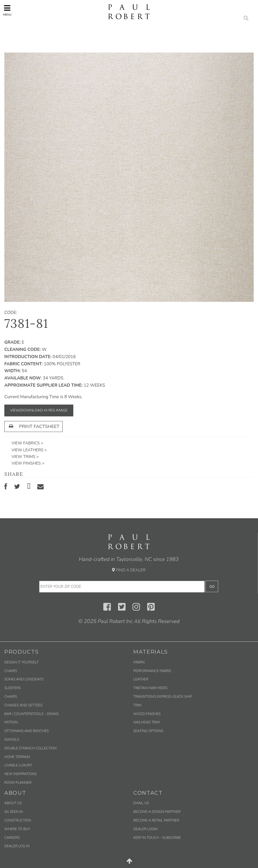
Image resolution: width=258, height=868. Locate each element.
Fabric (139, 662)
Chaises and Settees (23, 705)
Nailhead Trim (146, 722)
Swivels (12, 740)
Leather (141, 679)
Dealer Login (145, 829)
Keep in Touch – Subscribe (157, 838)
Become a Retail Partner (156, 820)
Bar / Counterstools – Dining (32, 714)
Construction (18, 820)
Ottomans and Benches (27, 731)
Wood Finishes (147, 714)
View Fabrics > (27, 443)
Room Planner (18, 783)
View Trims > (25, 457)
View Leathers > (29, 450)
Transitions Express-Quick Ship (163, 697)
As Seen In (14, 812)
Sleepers (13, 688)
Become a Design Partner (157, 812)
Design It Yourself (22, 662)
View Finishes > (28, 463)
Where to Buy (17, 829)
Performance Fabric (153, 671)
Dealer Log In (17, 846)
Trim (137, 705)
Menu (7, 11)
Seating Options (148, 731)
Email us (141, 803)
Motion (11, 722)
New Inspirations (20, 774)
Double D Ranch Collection (30, 748)
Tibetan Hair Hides (150, 688)
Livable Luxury (18, 765)
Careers (12, 838)
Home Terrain (17, 757)
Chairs (11, 671)
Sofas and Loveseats (24, 679)
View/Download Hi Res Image (39, 410)
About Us (13, 803)
